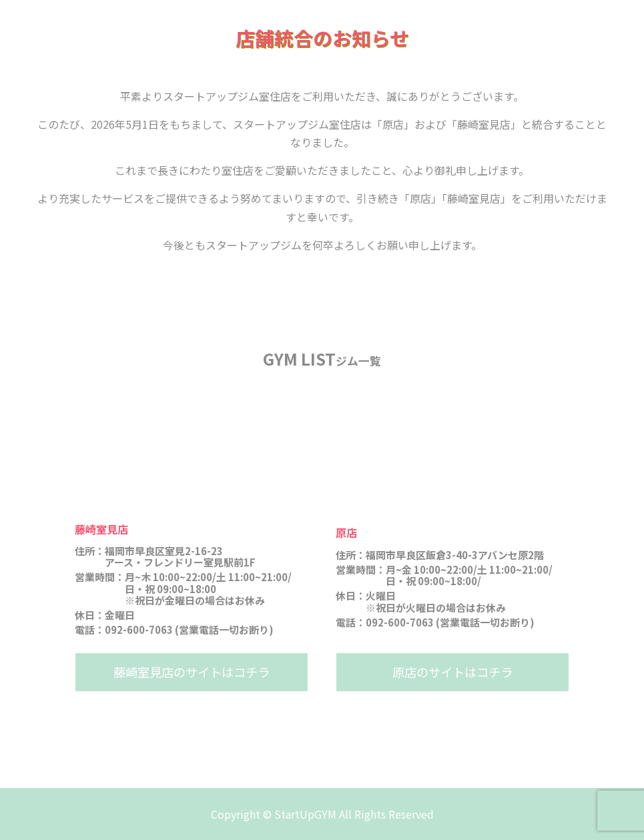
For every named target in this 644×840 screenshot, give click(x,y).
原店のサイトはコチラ (452, 672)
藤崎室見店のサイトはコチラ (192, 672)
